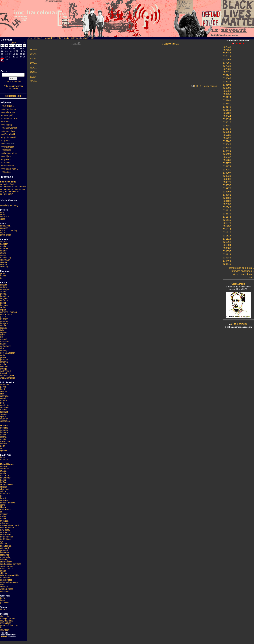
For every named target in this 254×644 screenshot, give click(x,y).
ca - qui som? (6, 194)
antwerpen (5, 289)
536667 (227, 78)
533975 (227, 188)
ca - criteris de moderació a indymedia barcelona (13, 190)
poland (3, 357)
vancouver (5, 260)
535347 (227, 157)
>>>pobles (6, 159)
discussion (5, 616)
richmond (4, 553)
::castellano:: (171, 44)
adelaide (4, 428)
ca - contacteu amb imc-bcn (13, 187)
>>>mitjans (6, 156)
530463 (227, 261)
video (3, 219)
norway (4, 351)
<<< (3, 144)
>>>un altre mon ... (9, 169)
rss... (251, 277)
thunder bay (6, 258)
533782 (227, 195)
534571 (227, 182)
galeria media (63, 38)
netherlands (6, 346)
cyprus (3, 310)
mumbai (4, 460)
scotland (4, 367)
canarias (4, 228)
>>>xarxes (6, 172)
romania (4, 362)
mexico (3, 401)
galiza (3, 317)
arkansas (4, 469)
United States (7, 464)
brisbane (4, 432)
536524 (227, 82)
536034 (227, 119)
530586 (227, 258)
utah (2, 584)
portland (4, 550)
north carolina (7, 537)
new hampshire (7, 528)
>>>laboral (6, 150)
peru (2, 403)
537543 (227, 47)
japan (3, 273)
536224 (227, 97)
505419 (33, 54)
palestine (4, 603)
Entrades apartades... (242, 271)
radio (3, 214)
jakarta (3, 437)
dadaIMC (4, 637)
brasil (3, 389)
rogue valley (6, 557)
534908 (227, 179)
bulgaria (4, 305)
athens (3, 292)
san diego (5, 559)
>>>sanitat (6, 163)
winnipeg (4, 267)
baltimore (4, 475)
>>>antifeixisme (8, 112)
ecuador (4, 398)
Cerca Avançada (13, 82)
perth (3, 446)
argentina (5, 385)
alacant (4, 285)
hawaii (3, 498)
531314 (227, 236)
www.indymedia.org (9, 205)
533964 (227, 192)
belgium (4, 298)
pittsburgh (5, 548)
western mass (7, 589)
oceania (4, 444)
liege (2, 335)
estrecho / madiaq (8, 230)
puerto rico (5, 405)
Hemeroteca (49, 38)
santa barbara (7, 566)
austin (3, 473)
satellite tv (5, 217)
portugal (4, 360)
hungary (4, 323)
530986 (227, 248)
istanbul (4, 328)
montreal (4, 248)
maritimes (5, 246)
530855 (227, 251)
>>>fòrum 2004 (8, 134)
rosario (3, 410)
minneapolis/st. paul (9, 525)
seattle (3, 571)
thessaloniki (6, 373)
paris (2, 355)
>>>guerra (6, 141)
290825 (33, 77)
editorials (38, 38)
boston (3, 480)
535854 (227, 132)
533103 (227, 201)
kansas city (5, 510)
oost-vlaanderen (8, 353)
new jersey (5, 530)
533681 (227, 198)
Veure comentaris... (243, 274)
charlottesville (7, 485)
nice (2, 348)
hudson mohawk (8, 503)
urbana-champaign (9, 582)
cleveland (5, 489)
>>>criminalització (9, 119)
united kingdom (7, 376)
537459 (227, 50)
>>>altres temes (8, 109)
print (2, 212)
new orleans (6, 535)
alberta (3, 242)
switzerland (5, 371)
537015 (227, 72)
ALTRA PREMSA (239, 324)
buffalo (3, 482)
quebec (4, 255)
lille (2, 337)
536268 (227, 91)
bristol (3, 303)
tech (2, 628)
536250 (227, 94)
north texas (5, 539)
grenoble (4, 321)
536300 (227, 88)
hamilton (4, 244)
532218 (227, 210)
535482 (227, 151)
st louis (3, 573)
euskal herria (6, 314)
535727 (227, 138)
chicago (4, 487)
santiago (4, 412)
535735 (227, 135)
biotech (4, 609)
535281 (227, 160)
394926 (33, 72)
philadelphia (6, 546)
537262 (227, 60)
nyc (2, 541)
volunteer (4, 630)
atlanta (3, 471)
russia (3, 364)
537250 (227, 63)
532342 (227, 207)
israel (3, 600)
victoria (3, 262)
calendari (75, 38)
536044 (227, 116)
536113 (227, 110)
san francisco (6, 562)
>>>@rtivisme (7, 106)
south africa (6, 235)
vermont (4, 587)
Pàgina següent (210, 86)
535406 (227, 154)
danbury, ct (5, 494)
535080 (227, 170)
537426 (227, 53)
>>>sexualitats (7, 166)
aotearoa (4, 430)
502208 (33, 59)
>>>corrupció (7, 115)
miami (3, 519)
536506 (227, 85)
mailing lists (6, 623)
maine (3, 516)
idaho (3, 505)
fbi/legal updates (8, 619)
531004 (227, 245)
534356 (227, 185)
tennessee (5, 578)
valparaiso (5, 421)
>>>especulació (8, 131)
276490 (33, 81)
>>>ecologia (6, 125)
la (1, 512)
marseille (4, 342)
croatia (3, 308)
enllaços (85, 38)
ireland (3, 326)
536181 (227, 100)
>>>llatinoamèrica (9, 153)
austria (3, 294)
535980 (227, 126)
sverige (4, 369)
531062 (227, 242)
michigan (4, 521)
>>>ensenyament (9, 128)
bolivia (3, 387)
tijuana (3, 416)
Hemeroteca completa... (241, 268)
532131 (227, 214)
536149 (227, 107)
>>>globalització (8, 137)
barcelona (5, 296)
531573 (227, 223)
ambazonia (5, 226)
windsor (4, 264)
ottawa (3, 253)
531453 (227, 226)
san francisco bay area (11, 564)
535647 (227, 144)
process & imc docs (9, 625)
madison (4, 514)
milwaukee (5, 523)
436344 (33, 63)
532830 (227, 204)
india (2, 457)
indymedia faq (7, 621)
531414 (227, 229)
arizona (4, 466)
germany (4, 319)
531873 (227, 217)
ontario (3, 251)
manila (3, 276)
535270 (227, 163)
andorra (4, 287)
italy (2, 330)
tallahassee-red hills (9, 575)
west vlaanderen (8, 378)
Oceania (4, 426)
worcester (5, 591)
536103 (227, 113)
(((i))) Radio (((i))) (13, 96)
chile (2, 394)
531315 (227, 232)
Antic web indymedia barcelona (13, 87)
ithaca (3, 507)
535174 (227, 166)
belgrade (4, 301)
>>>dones (5, 122)
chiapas (4, 391)
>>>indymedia (7, 147)
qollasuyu (5, 407)
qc (1, 278)
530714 (227, 254)
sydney (3, 451)
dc (1, 496)
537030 (227, 69)
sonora (3, 414)
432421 (33, 68)
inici (30, 38)
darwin (3, 435)
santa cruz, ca (7, 569)
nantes (3, 344)
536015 (227, 122)
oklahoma (5, 544)
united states (6, 580)
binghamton (6, 478)
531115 (227, 239)
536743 (227, 75)
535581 (227, 148)
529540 (227, 264)
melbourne (5, 441)
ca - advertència (8, 184)
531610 (227, 220)
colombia (4, 396)
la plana (4, 332)
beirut (3, 598)
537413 (227, 56)
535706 (227, 141)
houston (4, 500)
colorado (4, 491)
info (92, 38)
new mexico (6, 532)
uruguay (4, 419)
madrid (3, 339)
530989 (33, 50)
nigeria (3, 233)
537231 (227, 66)
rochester (5, 555)
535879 (227, 129)
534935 (227, 176)
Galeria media (238, 284)
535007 (227, 173)
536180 (227, 104)
